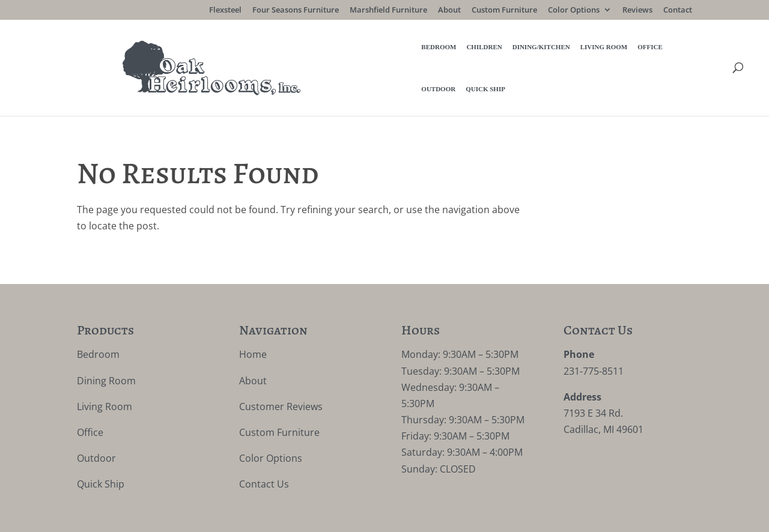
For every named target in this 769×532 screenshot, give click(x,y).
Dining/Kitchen (369, 53)
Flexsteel (225, 11)
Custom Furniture (504, 11)
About (449, 11)
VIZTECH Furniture (357, 515)
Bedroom (266, 53)
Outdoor (518, 53)
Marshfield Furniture (388, 11)
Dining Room (106, 352)
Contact (678, 11)
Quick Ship (565, 53)
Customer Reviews (281, 378)
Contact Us (264, 456)
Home (253, 326)
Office (478, 53)
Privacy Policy (206, 515)
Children (312, 53)
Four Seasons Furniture (296, 11)
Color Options (574, 11)
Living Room (432, 53)
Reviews (637, 11)
